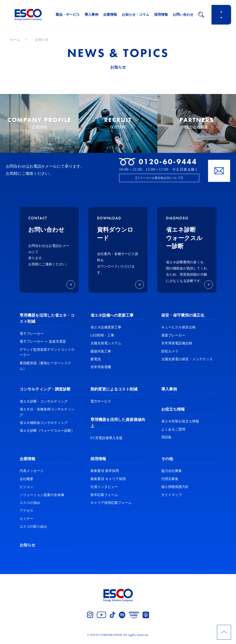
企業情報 (110, 15)
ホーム (15, 40)
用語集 (166, 440)
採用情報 (161, 15)
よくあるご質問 (173, 432)
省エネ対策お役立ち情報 (180, 424)
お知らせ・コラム (136, 15)
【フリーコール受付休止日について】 (159, 180)
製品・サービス (68, 15)
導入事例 (91, 15)
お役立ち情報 (173, 412)
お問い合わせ (183, 15)
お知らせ (27, 547)
